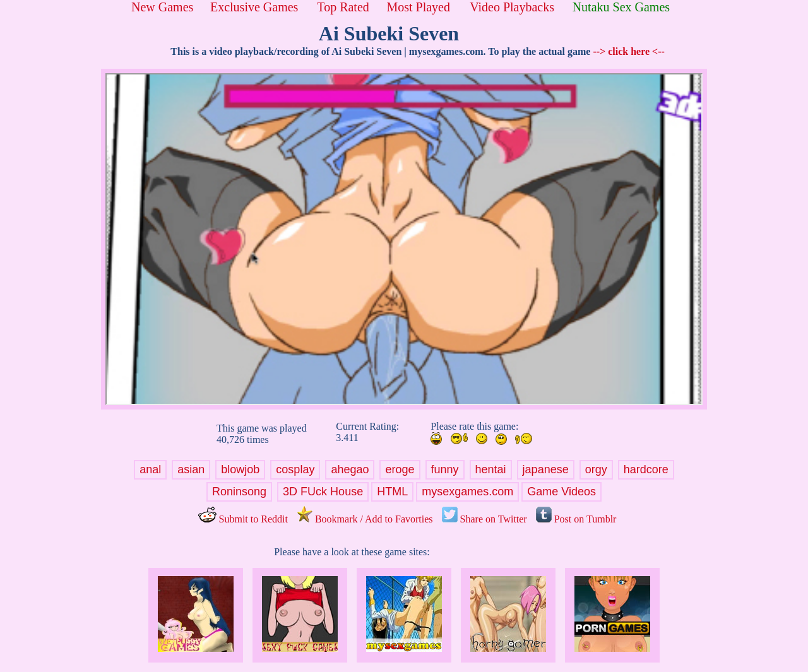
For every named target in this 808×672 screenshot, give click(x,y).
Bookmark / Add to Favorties (365, 519)
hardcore (646, 469)
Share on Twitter (484, 519)
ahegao (350, 469)
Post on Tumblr (576, 519)
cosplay (295, 469)
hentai (491, 469)
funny (445, 469)
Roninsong (239, 492)
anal (150, 469)
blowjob (240, 469)
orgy (596, 469)
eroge (400, 469)
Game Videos (561, 492)
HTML (392, 492)
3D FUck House (323, 492)
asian (191, 469)
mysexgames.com (467, 492)
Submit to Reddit (243, 519)
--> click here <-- (628, 51)
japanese (546, 469)
